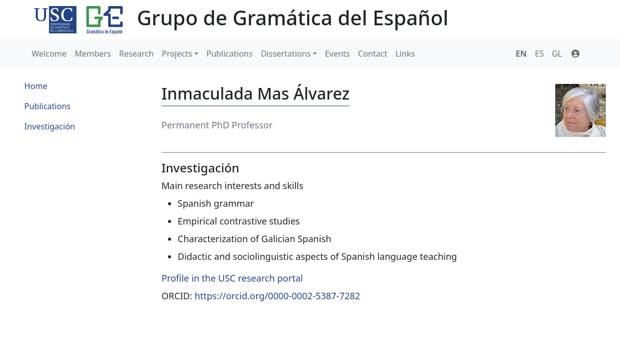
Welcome (49, 54)
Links (405, 54)
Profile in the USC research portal (232, 278)
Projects (177, 54)
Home (36, 86)
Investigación (50, 126)
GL (557, 54)
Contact (373, 54)
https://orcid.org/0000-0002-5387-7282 (277, 296)
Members (93, 54)
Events (337, 54)
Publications (230, 54)
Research (136, 54)
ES (540, 54)
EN (521, 54)
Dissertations (286, 54)
